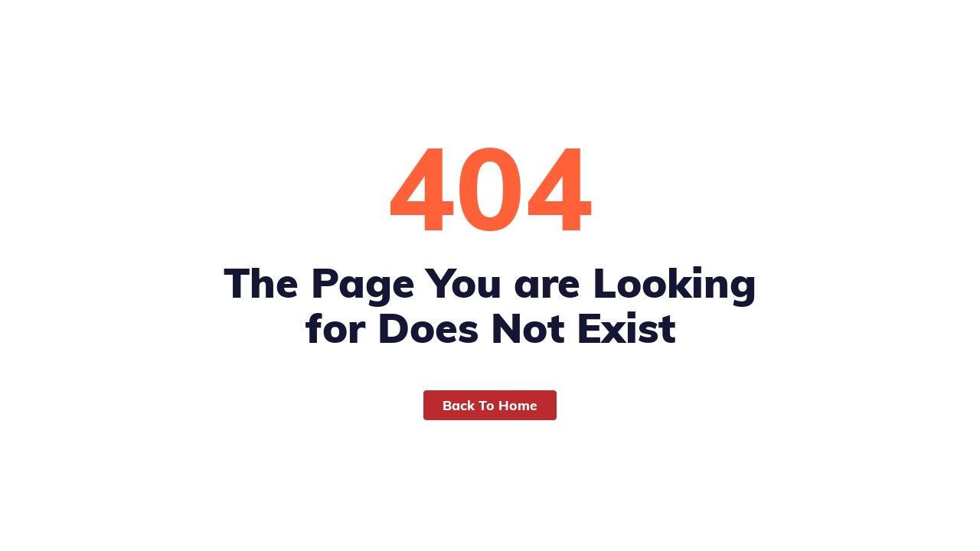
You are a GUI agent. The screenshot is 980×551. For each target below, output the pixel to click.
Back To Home (490, 405)
